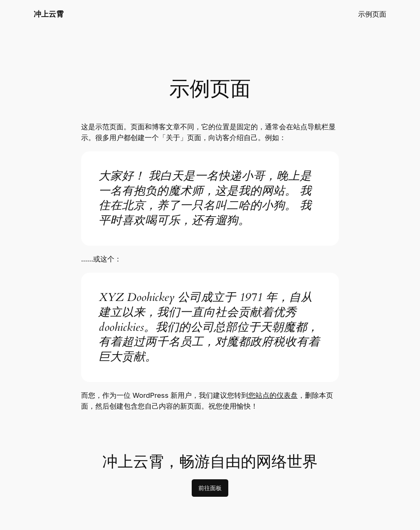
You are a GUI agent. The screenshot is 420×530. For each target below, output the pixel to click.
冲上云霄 (49, 14)
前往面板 (210, 488)
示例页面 (372, 14)
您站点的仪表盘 (273, 395)
